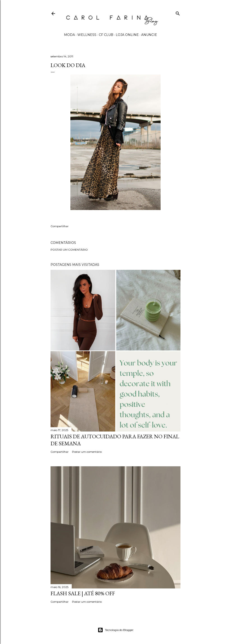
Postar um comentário (69, 250)
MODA (69, 35)
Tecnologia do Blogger (116, 630)
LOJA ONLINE (127, 35)
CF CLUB (106, 35)
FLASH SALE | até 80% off (83, 593)
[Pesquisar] (178, 13)
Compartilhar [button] (60, 226)
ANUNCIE (149, 35)
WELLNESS (87, 35)
